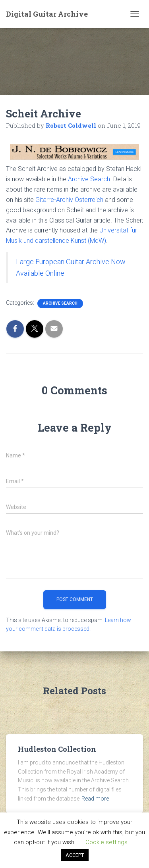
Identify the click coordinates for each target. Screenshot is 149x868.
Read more (95, 799)
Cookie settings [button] (106, 842)
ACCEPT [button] (75, 855)
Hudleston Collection (57, 749)
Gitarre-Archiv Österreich (69, 200)
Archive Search (89, 179)
